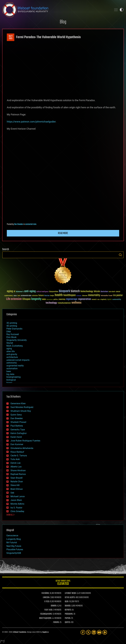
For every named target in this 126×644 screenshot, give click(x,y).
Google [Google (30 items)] (52, 296)
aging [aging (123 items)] (10, 291)
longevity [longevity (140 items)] (36, 299)
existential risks (31, 224)
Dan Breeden (19, 224)
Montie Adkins (17, 504)
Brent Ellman (17, 489)
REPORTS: (68, 610)
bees (9, 371)
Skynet (10, 343)
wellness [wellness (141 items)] (76, 303)
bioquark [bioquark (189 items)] (64, 291)
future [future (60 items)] (41, 295)
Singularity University (17, 340)
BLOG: (67, 602)
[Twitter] (88, 632)
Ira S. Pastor (16, 508)
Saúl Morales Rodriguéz (22, 407)
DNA (9, 332)
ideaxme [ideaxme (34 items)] (85, 296)
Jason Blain (16, 500)
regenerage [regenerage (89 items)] (72, 299)
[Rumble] (105, 632)
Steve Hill (15, 485)
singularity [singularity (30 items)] (103, 300)
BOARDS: (68, 606)
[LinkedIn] (94, 632)
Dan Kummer (17, 444)
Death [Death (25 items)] (19, 296)
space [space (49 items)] (109, 299)
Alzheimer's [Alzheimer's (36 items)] (20, 292)
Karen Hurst (16, 437)
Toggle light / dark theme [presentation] (121, 10)
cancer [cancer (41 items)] (118, 292)
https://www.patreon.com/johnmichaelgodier (31, 122)
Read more (63, 233)
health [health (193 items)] (59, 295)
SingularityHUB (14, 553)
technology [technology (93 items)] (51, 303)
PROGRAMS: (69, 614)
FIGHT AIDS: (49, 610)
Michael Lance (18, 496)
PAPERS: (68, 618)
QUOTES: (68, 622)
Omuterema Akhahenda (22, 448)
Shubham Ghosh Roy (21, 411)
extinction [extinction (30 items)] (35, 296)
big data (10, 374)
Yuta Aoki (15, 459)
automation (12, 368)
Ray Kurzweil (13, 334)
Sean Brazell (16, 478)
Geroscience (12, 536)
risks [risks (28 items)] (98, 300)
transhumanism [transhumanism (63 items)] (64, 303)
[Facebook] (83, 632)
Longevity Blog (14, 539)
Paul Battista (17, 426)
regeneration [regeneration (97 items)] (84, 299)
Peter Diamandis (14, 329)
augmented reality (15, 366)
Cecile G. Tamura (19, 456)
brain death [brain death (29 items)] (112, 292)
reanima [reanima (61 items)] (62, 299)
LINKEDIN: (46, 598)
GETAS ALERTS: (70, 598)
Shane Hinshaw (18, 470)
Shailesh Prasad (18, 422)
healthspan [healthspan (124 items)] (70, 295)
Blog (63, 22)
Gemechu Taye (18, 430)
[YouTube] (99, 632)
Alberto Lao (16, 467)
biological (11, 380)
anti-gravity (12, 354)
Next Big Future (14, 546)
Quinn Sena (16, 415)
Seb (12, 493)
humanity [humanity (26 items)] (79, 296)
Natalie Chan (17, 482)
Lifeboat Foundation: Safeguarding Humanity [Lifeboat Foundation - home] (56, 10)
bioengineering (13, 377)
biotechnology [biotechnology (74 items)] (87, 292)
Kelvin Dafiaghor (19, 433)
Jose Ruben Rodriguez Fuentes (25, 441)
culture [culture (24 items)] (15, 296)
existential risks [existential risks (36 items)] (26, 296)
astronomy (12, 363)
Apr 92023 (11, 37)
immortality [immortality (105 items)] (94, 295)
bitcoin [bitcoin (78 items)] (97, 292)
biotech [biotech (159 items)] (75, 291)
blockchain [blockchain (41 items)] (104, 292)
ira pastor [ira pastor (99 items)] (118, 295)
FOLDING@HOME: (46, 614)
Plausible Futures (15, 549)
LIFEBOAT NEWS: (71, 593)
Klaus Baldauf (17, 452)
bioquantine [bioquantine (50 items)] (54, 292)
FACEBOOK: (45, 593)
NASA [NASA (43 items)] (44, 300)
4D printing (12, 326)
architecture (12, 357)
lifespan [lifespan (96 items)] (26, 299)
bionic (9, 383)
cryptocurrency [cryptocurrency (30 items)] (9, 296)
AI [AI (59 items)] (14, 292)
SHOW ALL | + (11, 515)
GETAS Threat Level (63, 583)
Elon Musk (11, 337)
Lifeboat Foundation (19, 632)
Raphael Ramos (18, 474)
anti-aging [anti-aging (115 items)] (30, 291)
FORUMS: (56, 622)
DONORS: (54, 606)
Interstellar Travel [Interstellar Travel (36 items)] (107, 296)
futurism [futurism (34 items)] (47, 296)
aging (9, 349)
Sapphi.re (45, 632)
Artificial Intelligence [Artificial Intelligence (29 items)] (42, 292)
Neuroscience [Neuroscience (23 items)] (50, 300)
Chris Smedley (17, 511)
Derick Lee (15, 463)
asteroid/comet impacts (18, 360)
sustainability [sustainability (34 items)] (117, 300)
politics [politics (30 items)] (56, 300)
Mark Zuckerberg (15, 346)
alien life (10, 351)
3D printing (12, 323)
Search (120, 255)
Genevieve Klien (18, 403)
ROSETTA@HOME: (45, 618)
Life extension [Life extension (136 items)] (14, 299)
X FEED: (47, 602)
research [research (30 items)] (94, 300)
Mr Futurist (12, 542)
